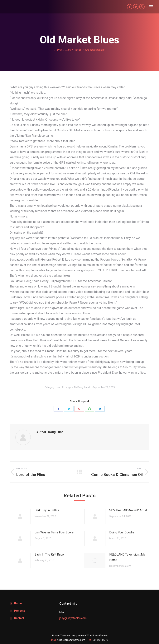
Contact (19, 618)
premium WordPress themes (92, 635)
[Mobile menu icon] (151, 7)
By (82, 387)
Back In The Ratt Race (49, 554)
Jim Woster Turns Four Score (54, 532)
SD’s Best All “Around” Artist (128, 510)
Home (18, 603)
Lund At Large (63, 387)
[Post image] (20, 516)
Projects (20, 611)
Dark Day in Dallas (47, 510)
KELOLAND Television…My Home (127, 557)
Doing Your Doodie (122, 532)
